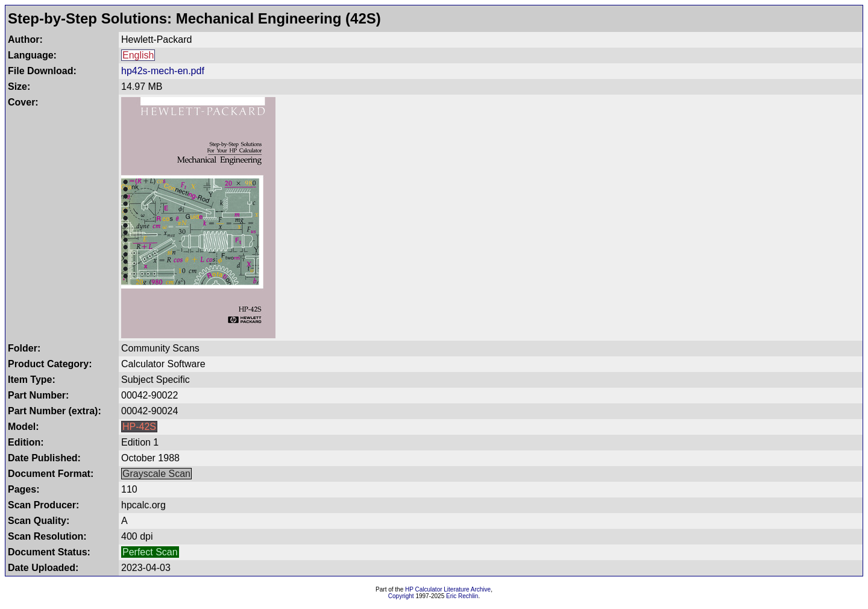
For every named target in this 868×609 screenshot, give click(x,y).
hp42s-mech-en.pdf (163, 71)
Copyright (401, 596)
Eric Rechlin (462, 596)
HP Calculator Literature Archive (448, 589)
